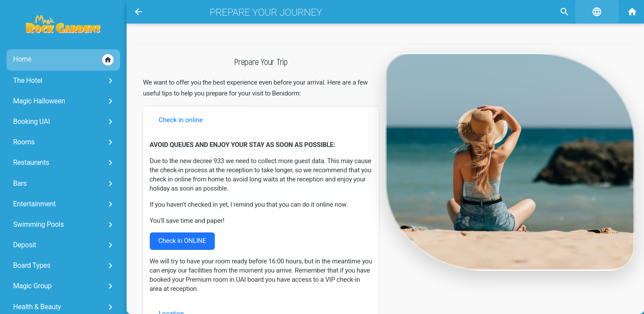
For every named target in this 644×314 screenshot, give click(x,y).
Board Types (64, 266)
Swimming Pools (64, 225)
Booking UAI (64, 122)
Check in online (181, 120)
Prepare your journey (266, 12)
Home (63, 60)
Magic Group (64, 286)
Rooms (64, 142)
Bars (64, 184)
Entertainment (64, 204)
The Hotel (64, 81)
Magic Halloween (64, 101)
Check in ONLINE (183, 241)
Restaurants (64, 163)
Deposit (64, 245)
